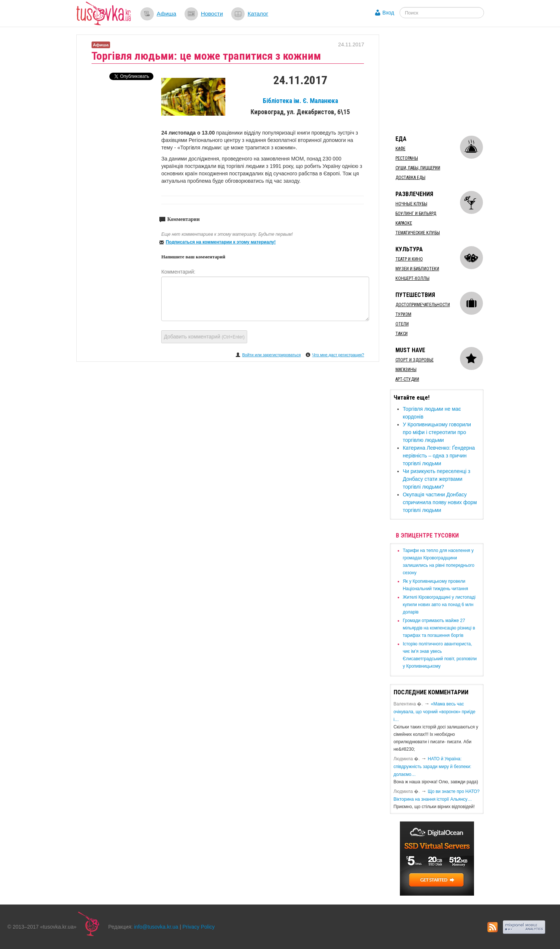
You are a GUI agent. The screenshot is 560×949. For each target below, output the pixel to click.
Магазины (406, 370)
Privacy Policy (198, 927)
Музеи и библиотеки (417, 269)
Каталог (258, 14)
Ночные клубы (411, 204)
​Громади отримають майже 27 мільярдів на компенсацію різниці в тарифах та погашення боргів (439, 628)
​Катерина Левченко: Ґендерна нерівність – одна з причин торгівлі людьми (439, 456)
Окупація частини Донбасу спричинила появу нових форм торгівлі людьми (440, 502)
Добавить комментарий (204, 337)
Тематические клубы (418, 233)
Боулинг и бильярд (416, 214)
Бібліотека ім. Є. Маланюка (300, 101)
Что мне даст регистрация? (338, 355)
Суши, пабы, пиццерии (418, 168)
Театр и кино (409, 259)
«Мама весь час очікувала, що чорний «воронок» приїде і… (435, 712)
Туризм (403, 314)
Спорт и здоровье (415, 360)
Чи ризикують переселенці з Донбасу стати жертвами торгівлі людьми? (437, 479)
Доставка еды (410, 178)
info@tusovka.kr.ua (156, 927)
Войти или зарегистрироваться (271, 355)
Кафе (400, 149)
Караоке (404, 223)
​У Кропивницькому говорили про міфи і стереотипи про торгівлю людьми (437, 432)
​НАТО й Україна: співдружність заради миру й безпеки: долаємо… (433, 767)
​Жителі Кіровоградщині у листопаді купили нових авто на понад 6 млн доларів (439, 605)
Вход (388, 13)
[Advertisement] (445, 81)
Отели (402, 324)
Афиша (167, 14)
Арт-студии (407, 379)
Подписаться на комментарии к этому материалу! (221, 242)
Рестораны (407, 158)
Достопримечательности (423, 305)
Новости (212, 14)
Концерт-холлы (412, 278)
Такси (402, 334)
